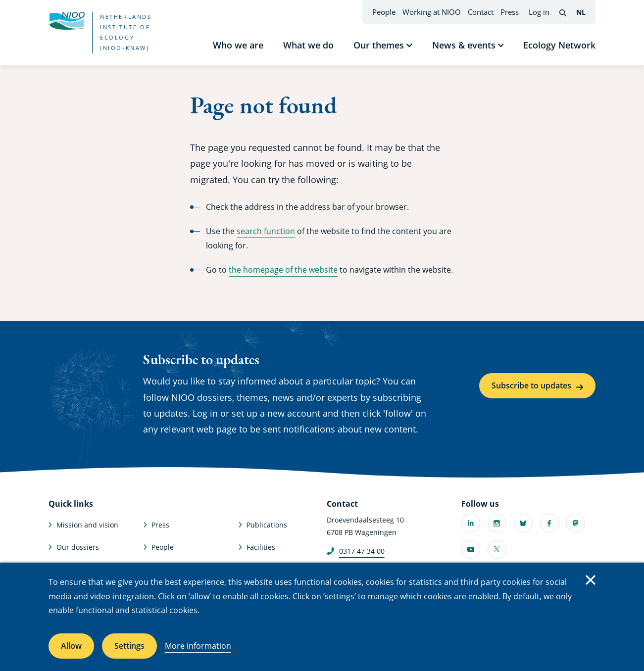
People (384, 12)
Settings (129, 646)
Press (510, 12)
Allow (71, 646)
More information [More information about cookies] (198, 646)
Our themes (379, 45)
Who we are (238, 45)
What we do (308, 45)
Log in (539, 12)
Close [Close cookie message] (591, 580)
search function (266, 231)
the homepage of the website (283, 270)
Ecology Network (559, 45)
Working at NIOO (432, 12)
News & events (464, 45)
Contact (481, 12)
